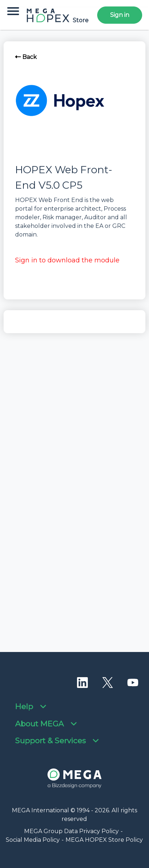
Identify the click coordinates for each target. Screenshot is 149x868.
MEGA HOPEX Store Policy (104, 840)
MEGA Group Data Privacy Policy (71, 831)
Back (26, 57)
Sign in (120, 15)
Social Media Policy (33, 840)
